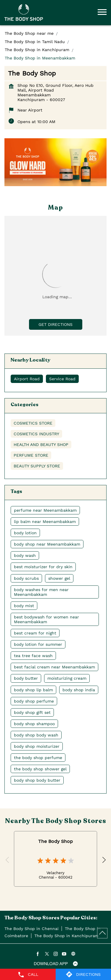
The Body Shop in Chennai (32, 929)
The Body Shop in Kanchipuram (67, 936)
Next (103, 860)
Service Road (62, 379)
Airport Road (27, 379)
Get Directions (55, 324)
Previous (8, 860)
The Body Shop (55, 841)
